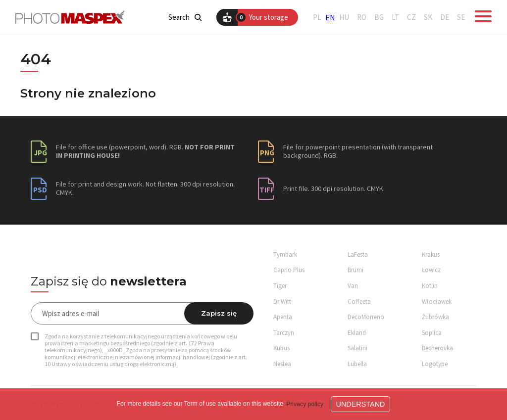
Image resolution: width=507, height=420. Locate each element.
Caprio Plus (289, 270)
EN (330, 17)
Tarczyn (284, 333)
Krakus (431, 255)
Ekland (357, 333)
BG (379, 17)
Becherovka (437, 348)
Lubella (357, 364)
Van (353, 286)
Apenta (283, 317)
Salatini (357, 348)
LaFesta (358, 255)
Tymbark (285, 255)
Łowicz (431, 270)
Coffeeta (359, 302)
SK (428, 17)
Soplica (432, 333)
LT (395, 17)
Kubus (281, 348)
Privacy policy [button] (305, 404)
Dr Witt (282, 302)
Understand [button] (361, 404)
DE (445, 17)
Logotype (435, 364)
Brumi (355, 270)
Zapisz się (219, 313)
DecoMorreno (366, 317)
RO (362, 17)
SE (461, 17)
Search (185, 17)
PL (317, 17)
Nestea (282, 364)
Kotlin (430, 286)
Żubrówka (435, 317)
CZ (411, 17)
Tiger (280, 286)
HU (344, 17)
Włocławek (437, 302)
